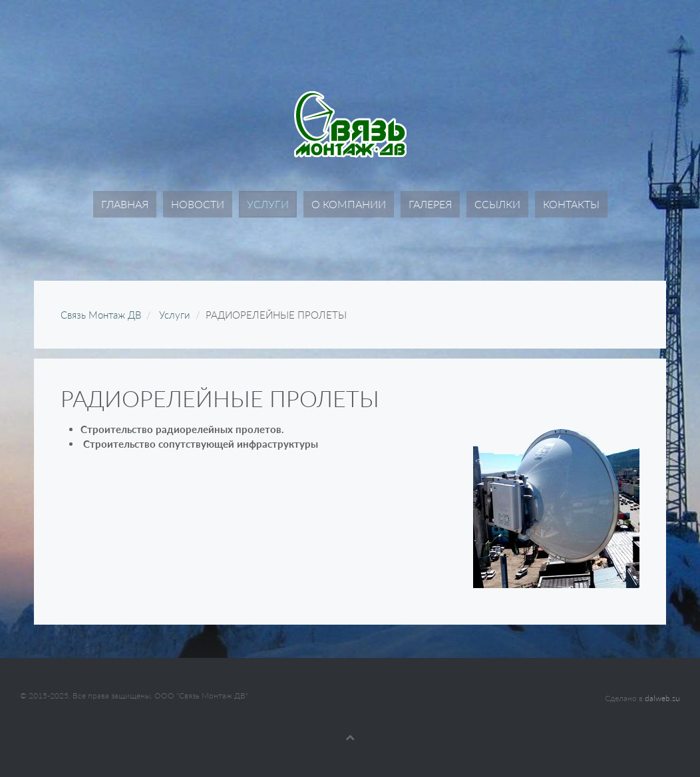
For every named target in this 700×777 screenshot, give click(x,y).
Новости (198, 204)
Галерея (430, 204)
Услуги (268, 204)
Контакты (571, 204)
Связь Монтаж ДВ (101, 315)
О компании (349, 204)
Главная (125, 204)
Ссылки (497, 204)
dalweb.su (662, 698)
